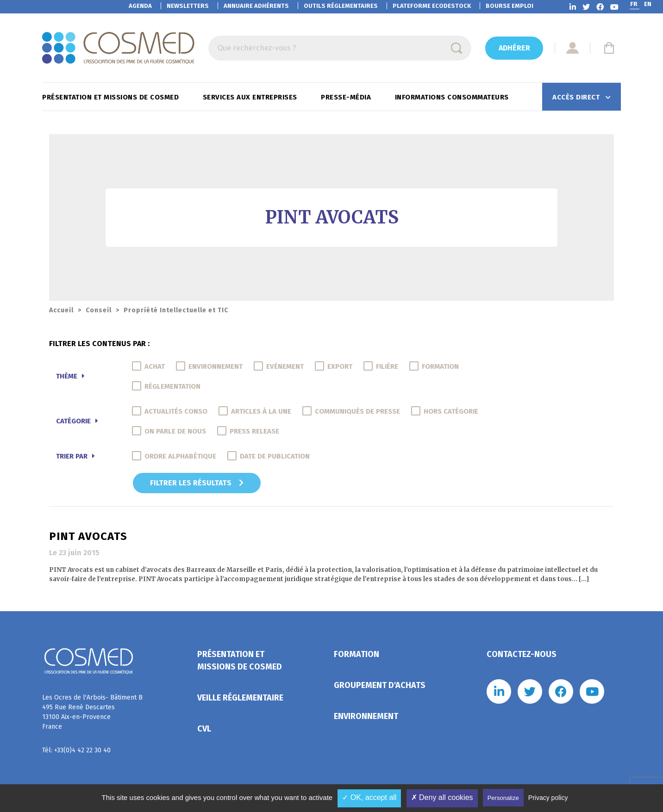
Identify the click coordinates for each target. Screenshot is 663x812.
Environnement (366, 716)
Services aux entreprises (251, 97)
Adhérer (514, 48)
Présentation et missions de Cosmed (112, 97)
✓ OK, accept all (369, 797)
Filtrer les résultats (197, 483)
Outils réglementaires (341, 6)
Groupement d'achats (380, 685)
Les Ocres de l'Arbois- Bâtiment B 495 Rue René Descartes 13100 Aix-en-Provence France (92, 712)
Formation (357, 654)
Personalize (503, 798)
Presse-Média (347, 97)
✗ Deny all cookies (442, 797)
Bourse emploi (510, 6)
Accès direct (577, 97)
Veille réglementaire (240, 698)
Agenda (140, 6)
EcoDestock (432, 6)
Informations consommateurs (453, 97)
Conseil (99, 310)
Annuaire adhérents (256, 6)
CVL (204, 729)
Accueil (61, 310)
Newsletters (188, 6)
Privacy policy (548, 798)
